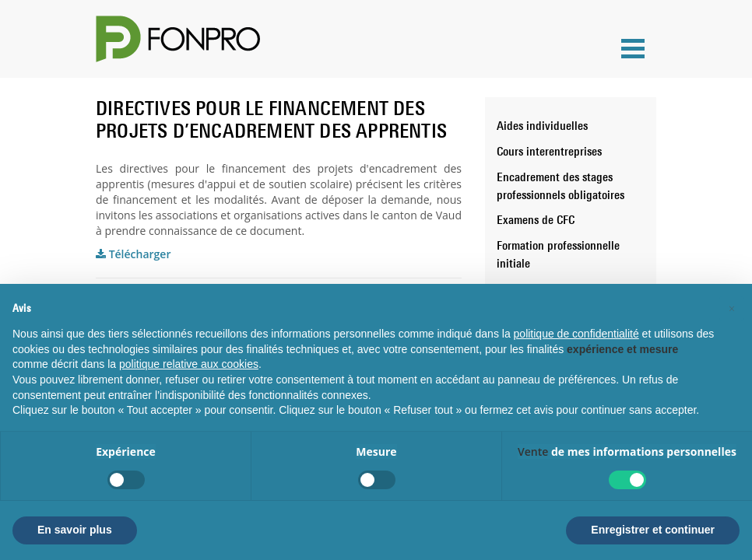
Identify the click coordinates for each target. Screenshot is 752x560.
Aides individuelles (542, 125)
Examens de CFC (536, 219)
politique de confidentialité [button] (576, 334)
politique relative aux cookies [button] (189, 364)
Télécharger (133, 254)
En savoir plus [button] (75, 530)
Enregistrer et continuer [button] (653, 530)
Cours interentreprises (549, 151)
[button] (732, 309)
